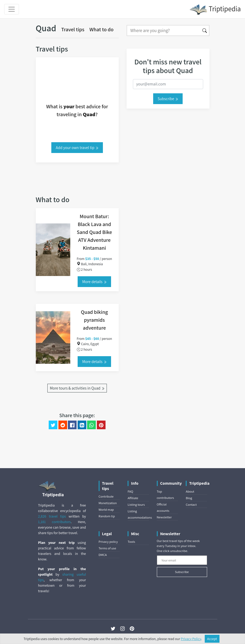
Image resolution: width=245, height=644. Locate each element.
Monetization (108, 503)
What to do (102, 29)
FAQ (130, 491)
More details (94, 282)
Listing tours (136, 505)
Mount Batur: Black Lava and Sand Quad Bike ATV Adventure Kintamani (94, 232)
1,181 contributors (54, 522)
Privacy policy (108, 542)
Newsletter (164, 517)
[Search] (163, 30)
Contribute (106, 496)
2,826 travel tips (52, 516)
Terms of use (107, 548)
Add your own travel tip (77, 147)
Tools (131, 542)
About (190, 491)
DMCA (103, 555)
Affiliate (133, 498)
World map (106, 510)
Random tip (107, 516)
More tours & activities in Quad (77, 388)
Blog (189, 498)
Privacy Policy (191, 639)
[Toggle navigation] (12, 9)
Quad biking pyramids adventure (94, 320)
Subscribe (168, 99)
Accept (212, 639)
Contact (191, 505)
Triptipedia (215, 9)
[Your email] (182, 560)
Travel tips (73, 29)
